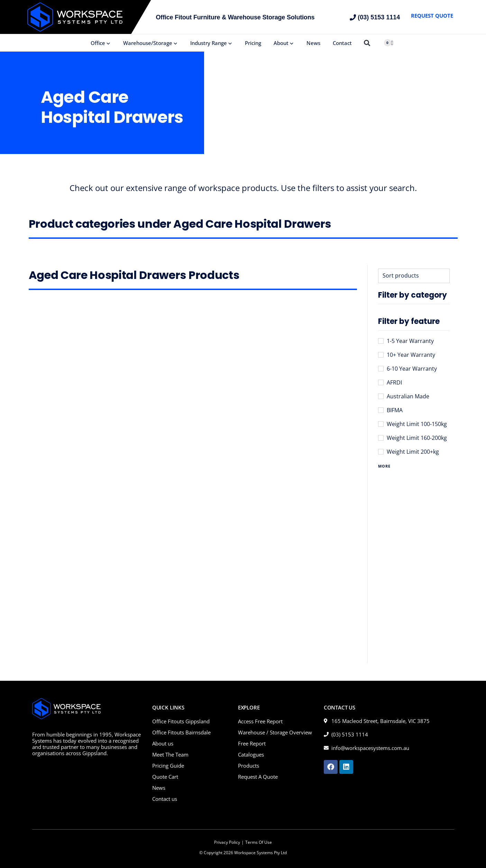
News (313, 43)
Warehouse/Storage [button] (150, 43)
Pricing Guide (168, 766)
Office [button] (101, 43)
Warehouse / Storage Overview (275, 732)
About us (163, 743)
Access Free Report (260, 721)
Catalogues (251, 754)
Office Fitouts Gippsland (181, 721)
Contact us (165, 799)
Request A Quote (258, 777)
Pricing (253, 43)
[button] (367, 43)
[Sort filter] (414, 276)
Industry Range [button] (211, 43)
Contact (342, 43)
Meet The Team (170, 754)
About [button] (284, 43)
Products (249, 766)
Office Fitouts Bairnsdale (181, 732)
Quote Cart (165, 777)
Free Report (252, 743)
